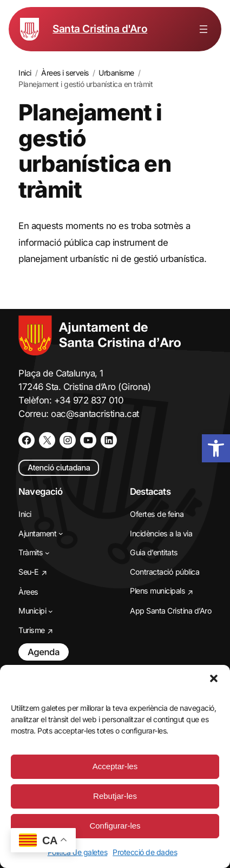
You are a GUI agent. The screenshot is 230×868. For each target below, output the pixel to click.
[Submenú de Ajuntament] (61, 533)
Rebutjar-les (115, 796)
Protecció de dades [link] (145, 852)
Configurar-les (115, 826)
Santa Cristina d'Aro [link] (100, 29)
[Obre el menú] (203, 29)
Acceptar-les (115, 766)
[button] (214, 678)
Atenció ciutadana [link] (59, 467)
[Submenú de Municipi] (51, 611)
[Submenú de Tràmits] (47, 553)
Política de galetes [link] (78, 852)
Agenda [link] (44, 652)
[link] (216, 448)
